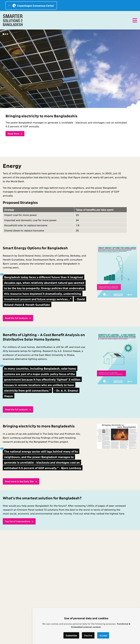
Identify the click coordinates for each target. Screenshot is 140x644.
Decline (88, 635)
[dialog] (86, 626)
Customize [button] (71, 635)
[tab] (3, 34)
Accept (103, 635)
